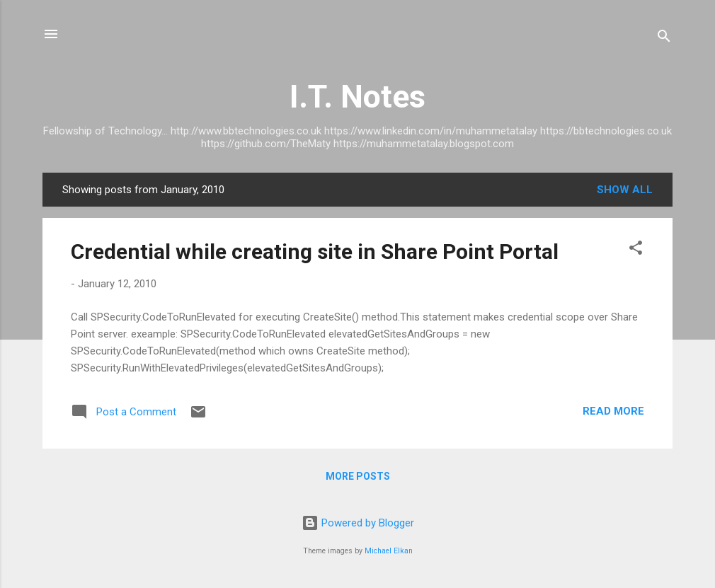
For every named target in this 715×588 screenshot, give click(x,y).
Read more (613, 411)
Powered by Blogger (358, 523)
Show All (625, 190)
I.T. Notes (357, 97)
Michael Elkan (389, 551)
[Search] (664, 39)
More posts (358, 476)
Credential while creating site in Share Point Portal (315, 252)
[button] (636, 250)
